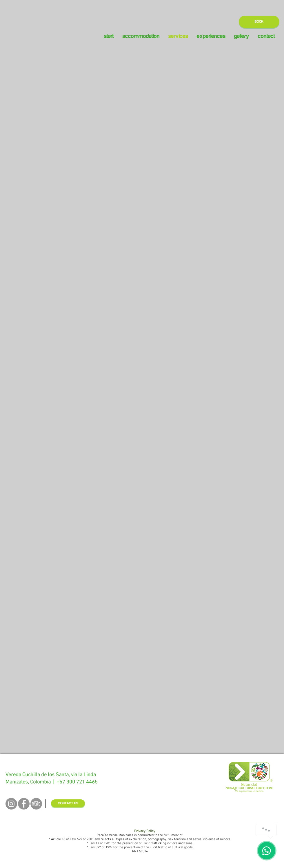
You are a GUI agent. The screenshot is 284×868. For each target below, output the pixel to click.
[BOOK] (259, 22)
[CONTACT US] (68, 803)
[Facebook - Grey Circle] (24, 804)
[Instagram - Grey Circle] (11, 804)
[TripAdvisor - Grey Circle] (36, 804)
